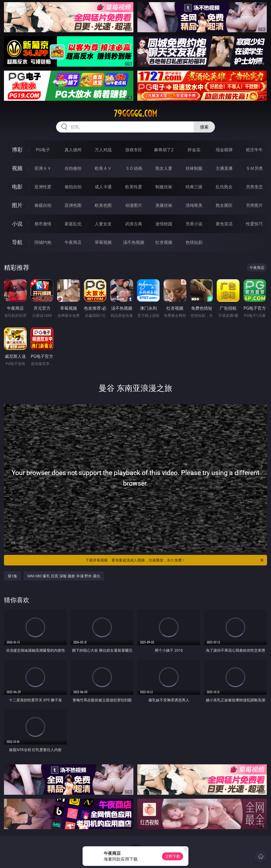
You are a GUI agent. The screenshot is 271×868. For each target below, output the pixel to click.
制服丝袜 (164, 187)
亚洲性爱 (43, 187)
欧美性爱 (134, 187)
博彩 (17, 150)
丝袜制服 (194, 168)
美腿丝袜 (164, 205)
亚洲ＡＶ (43, 168)
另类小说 (194, 224)
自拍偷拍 (73, 168)
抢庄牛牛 (254, 150)
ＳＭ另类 (254, 168)
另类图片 (254, 205)
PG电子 (43, 150)
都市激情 (43, 224)
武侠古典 (134, 224)
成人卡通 (103, 187)
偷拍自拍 (73, 187)
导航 (17, 242)
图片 (17, 205)
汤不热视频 (134, 242)
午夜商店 (73, 242)
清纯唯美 (194, 205)
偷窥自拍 (43, 205)
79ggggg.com (135, 113)
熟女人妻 (164, 168)
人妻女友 (103, 224)
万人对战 (103, 150)
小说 (17, 224)
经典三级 (194, 187)
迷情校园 (164, 224)
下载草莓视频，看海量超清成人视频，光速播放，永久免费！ (175, 560)
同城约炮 (43, 242)
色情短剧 (194, 242)
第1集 (12, 576)
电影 (17, 187)
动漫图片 (134, 205)
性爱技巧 (254, 224)
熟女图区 (224, 205)
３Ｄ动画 (134, 168)
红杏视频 (164, 242)
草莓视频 (103, 242)
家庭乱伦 (73, 224)
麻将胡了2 (164, 150)
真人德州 (73, 150)
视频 (17, 168)
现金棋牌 (224, 150)
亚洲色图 (73, 205)
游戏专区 (134, 150)
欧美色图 (103, 205)
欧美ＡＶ (103, 168)
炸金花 (194, 150)
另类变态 (254, 187)
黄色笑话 (224, 224)
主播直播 (224, 168)
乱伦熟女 (224, 187)
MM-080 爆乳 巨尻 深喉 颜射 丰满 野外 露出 (64, 576)
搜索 (204, 127)
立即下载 (173, 856)
